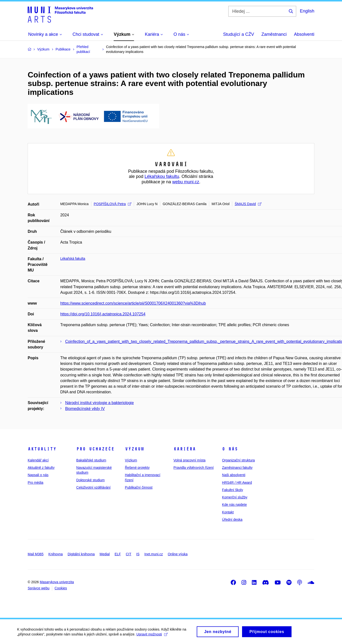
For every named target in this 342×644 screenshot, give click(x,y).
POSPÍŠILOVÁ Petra (113, 204)
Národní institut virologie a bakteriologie (99, 403)
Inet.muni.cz (153, 554)
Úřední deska (232, 520)
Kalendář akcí (38, 460)
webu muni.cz (186, 182)
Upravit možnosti (152, 637)
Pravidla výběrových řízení (194, 468)
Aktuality (42, 449)
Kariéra (185, 449)
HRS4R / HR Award (237, 483)
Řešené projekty (137, 468)
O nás (230, 449)
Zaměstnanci (274, 34)
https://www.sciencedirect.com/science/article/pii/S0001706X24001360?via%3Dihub (133, 303)
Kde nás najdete (234, 505)
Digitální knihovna (81, 554)
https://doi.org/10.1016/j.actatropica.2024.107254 (103, 314)
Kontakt (228, 512)
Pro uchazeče (95, 449)
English (307, 11)
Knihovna (56, 554)
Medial (105, 554)
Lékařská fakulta (73, 259)
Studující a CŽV (239, 34)
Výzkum (134, 449)
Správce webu (39, 588)
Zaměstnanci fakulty (237, 468)
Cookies (61, 588)
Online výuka (178, 554)
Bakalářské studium (91, 460)
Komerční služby (235, 497)
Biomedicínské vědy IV (85, 409)
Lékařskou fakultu (162, 176)
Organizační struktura (238, 460)
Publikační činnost (139, 487)
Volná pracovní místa (189, 460)
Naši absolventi (234, 475)
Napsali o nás (38, 475)
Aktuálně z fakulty (41, 468)
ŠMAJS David (248, 204)
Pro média (36, 483)
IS (138, 554)
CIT (128, 554)
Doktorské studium (90, 480)
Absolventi (304, 34)
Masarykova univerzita (57, 582)
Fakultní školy (232, 490)
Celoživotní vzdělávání (93, 487)
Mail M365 (36, 554)
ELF (118, 554)
